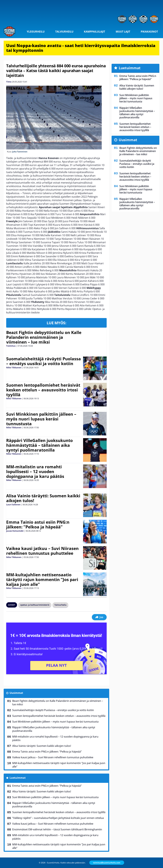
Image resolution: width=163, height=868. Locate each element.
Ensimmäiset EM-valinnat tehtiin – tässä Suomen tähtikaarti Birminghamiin (57, 829)
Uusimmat (16, 693)
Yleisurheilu (36, 32)
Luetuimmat (18, 778)
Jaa (99, 617)
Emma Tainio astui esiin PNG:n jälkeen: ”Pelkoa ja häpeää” (38, 524)
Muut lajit (123, 32)
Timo (9, 82)
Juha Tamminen (20, 152)
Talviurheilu (64, 32)
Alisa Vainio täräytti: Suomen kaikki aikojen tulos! (43, 498)
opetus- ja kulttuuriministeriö (35, 605)
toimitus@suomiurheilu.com (107, 863)
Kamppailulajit (94, 32)
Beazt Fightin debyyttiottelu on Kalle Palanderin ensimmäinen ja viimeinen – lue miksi (44, 337)
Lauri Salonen (13, 504)
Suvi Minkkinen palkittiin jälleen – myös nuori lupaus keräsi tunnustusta (41, 419)
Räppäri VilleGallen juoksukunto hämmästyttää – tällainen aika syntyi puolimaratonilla (39, 445)
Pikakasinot (149, 32)
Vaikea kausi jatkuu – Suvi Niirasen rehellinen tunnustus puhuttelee (42, 551)
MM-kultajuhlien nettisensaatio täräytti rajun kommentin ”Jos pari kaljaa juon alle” (42, 579)
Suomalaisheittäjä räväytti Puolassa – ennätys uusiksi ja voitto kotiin (44, 361)
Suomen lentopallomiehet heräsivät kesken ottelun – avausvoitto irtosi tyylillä (43, 390)
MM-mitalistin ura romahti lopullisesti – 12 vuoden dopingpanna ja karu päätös (35, 471)
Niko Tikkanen (14, 367)
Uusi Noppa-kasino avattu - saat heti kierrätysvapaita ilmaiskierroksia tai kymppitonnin (81, 48)
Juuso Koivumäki (15, 531)
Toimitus (11, 346)
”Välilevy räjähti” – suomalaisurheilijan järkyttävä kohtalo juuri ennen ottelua (58, 818)
